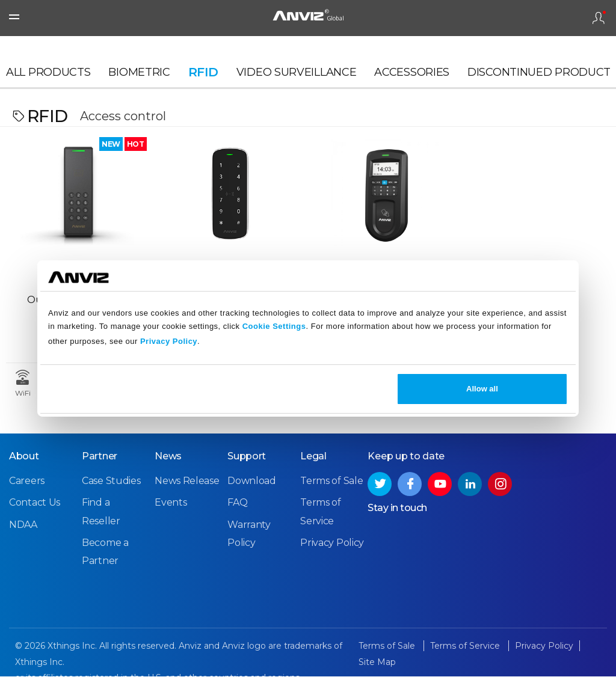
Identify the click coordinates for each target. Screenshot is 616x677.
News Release (187, 481)
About (24, 457)
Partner (100, 457)
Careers (27, 481)
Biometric (139, 76)
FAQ (237, 503)
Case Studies (111, 481)
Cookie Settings (274, 326)
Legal (313, 457)
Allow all (482, 389)
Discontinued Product (539, 76)
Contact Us (35, 503)
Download (252, 481)
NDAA (23, 525)
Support (247, 457)
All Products (48, 76)
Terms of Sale (331, 481)
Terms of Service (466, 646)
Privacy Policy (169, 341)
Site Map (377, 663)
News (168, 457)
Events (171, 503)
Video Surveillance (297, 76)
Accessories (412, 76)
